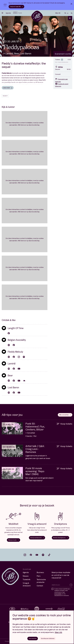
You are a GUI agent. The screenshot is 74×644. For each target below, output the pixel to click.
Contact (40, 586)
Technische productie (41, 581)
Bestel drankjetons (60, 538)
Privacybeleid (8, 641)
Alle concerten (65, 415)
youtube (37, 555)
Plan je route (14, 540)
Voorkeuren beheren (48, 638)
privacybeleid (58, 594)
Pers (39, 576)
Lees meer (8, 88)
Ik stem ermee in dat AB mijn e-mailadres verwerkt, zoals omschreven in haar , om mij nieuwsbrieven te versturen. (62, 592)
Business (40, 572)
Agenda (8, 13)
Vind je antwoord (37, 538)
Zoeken (72, 13)
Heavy (5, 96)
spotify (43, 555)
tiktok (49, 555)
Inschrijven (71, 585)
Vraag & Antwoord (27, 584)
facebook (31, 555)
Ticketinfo (26, 579)
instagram (25, 555)
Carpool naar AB (16, 7)
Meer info (58, 632)
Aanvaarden (33, 638)
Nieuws (26, 576)
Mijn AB (58, 13)
